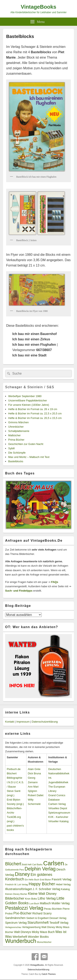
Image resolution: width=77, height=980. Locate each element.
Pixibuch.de (14, 769)
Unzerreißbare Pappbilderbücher (28, 400)
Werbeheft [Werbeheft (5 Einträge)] (20, 937)
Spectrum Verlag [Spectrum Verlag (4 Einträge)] (16, 923)
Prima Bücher (16, 440)
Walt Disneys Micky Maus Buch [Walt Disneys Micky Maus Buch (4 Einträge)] (34, 932)
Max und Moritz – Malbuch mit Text (29, 457)
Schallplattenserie (19, 431)
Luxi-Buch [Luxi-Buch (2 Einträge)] (34, 903)
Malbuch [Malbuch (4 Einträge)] (45, 903)
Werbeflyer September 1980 (25, 396)
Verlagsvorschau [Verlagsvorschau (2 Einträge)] (13, 927)
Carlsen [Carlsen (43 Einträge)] (53, 863)
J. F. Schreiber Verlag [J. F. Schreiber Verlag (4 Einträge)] (47, 889)
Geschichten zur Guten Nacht (26, 444)
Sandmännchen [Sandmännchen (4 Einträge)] (15, 918)
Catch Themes (49, 974)
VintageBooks (38, 7)
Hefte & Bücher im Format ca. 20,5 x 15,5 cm (35, 418)
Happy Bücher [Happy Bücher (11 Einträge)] (42, 884)
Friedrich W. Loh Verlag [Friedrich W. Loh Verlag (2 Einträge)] (17, 884)
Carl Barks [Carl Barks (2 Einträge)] (37, 864)
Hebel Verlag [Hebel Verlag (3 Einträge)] (63, 884)
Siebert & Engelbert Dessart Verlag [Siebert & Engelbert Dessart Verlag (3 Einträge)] (46, 918)
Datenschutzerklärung (45, 722)
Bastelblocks (16, 461)
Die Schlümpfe (17, 453)
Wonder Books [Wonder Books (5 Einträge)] (38, 937)
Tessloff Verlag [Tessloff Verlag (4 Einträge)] (59, 923)
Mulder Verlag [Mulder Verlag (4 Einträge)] (61, 903)
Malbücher (14, 435)
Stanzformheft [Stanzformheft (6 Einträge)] (38, 923)
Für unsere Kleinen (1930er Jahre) (29, 405)
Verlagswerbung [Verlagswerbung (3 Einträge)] (31, 927)
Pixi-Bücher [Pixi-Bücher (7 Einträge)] (22, 913)
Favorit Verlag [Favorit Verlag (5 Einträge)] (62, 879)
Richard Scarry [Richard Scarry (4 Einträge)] (42, 913)
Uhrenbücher (16, 427)
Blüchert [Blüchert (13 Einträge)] (13, 864)
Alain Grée (34, 769)
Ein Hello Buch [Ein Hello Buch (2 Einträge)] (32, 880)
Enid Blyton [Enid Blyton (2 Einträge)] (45, 880)
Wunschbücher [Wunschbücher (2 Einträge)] (44, 942)
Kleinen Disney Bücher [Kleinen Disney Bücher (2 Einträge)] (16, 894)
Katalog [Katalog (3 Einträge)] (65, 889)
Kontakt (10, 722)
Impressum (23, 722)
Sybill (11, 448)
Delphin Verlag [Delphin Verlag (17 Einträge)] (40, 869)
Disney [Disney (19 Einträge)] (22, 874)
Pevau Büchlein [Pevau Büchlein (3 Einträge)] (53, 909)
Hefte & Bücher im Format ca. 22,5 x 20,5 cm (35, 413)
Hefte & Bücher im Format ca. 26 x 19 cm (33, 409)
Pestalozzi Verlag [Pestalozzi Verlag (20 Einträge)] (24, 908)
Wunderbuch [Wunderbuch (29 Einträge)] (21, 941)
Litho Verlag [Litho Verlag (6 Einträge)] (47, 898)
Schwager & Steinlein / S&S (30, 387)
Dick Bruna (34, 773)
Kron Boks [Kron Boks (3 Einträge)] (31, 899)
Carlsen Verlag (57, 804)
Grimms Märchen (18, 422)
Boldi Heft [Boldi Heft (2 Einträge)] (27, 864)
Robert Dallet (36, 795)
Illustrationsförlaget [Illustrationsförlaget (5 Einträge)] (18, 889)
